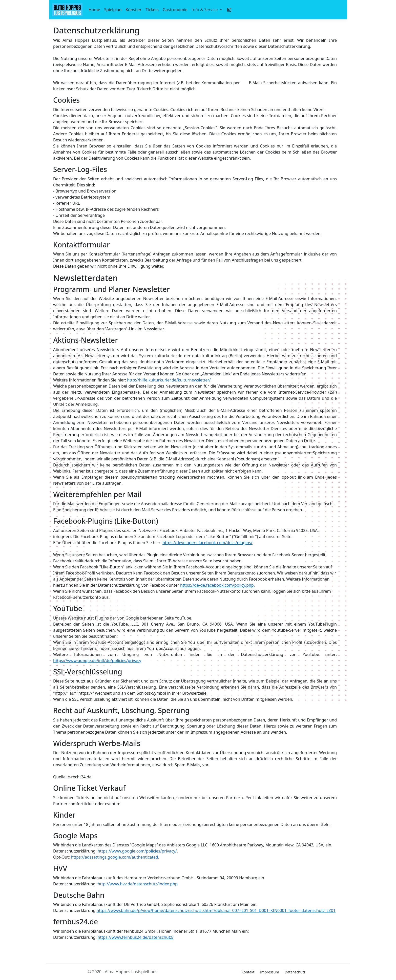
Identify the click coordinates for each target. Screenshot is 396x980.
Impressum (270, 972)
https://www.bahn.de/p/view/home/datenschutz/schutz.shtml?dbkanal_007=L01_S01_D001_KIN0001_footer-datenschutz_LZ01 (216, 910)
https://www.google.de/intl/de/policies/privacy (97, 661)
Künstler (133, 10)
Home (94, 10)
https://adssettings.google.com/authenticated (114, 857)
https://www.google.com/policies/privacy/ (137, 851)
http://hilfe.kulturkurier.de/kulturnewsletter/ (169, 380)
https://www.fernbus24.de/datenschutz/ (136, 937)
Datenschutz (295, 972)
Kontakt (248, 972)
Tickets (152, 10)
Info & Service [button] (205, 10)
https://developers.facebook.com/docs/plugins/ (207, 543)
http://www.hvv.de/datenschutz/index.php (138, 884)
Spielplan (113, 10)
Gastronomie (175, 10)
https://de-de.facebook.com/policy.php (217, 585)
